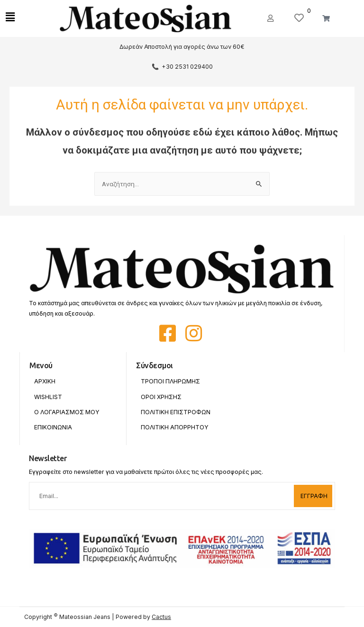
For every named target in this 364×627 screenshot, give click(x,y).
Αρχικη (45, 381)
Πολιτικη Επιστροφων (176, 412)
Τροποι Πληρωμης (170, 381)
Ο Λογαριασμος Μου (67, 412)
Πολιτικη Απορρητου (175, 427)
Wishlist (48, 397)
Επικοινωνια (53, 427)
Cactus (161, 617)
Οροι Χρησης (161, 397)
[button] (272, 18)
